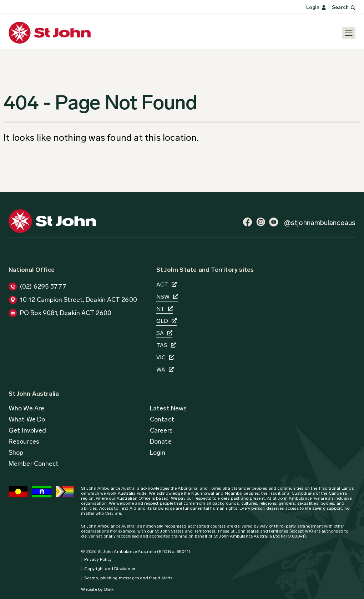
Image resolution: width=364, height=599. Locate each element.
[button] (161, 430)
